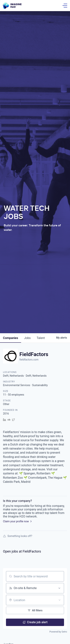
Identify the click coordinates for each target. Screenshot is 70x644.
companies (11, 338)
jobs (27, 338)
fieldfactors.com (29, 360)
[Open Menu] (65, 6)
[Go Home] (12, 6)
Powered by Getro (58, 632)
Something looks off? (18, 536)
